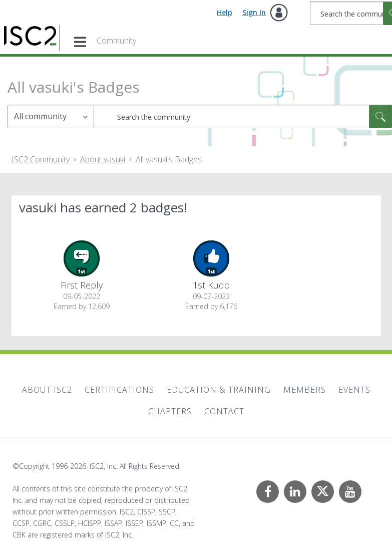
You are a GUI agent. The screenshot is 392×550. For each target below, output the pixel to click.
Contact (224, 411)
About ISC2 (47, 390)
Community (116, 41)
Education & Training (219, 390)
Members (305, 390)
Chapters (170, 411)
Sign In (254, 12)
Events (354, 390)
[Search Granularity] (51, 116)
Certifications (119, 390)
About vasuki (103, 159)
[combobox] (243, 116)
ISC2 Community (41, 159)
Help (225, 12)
